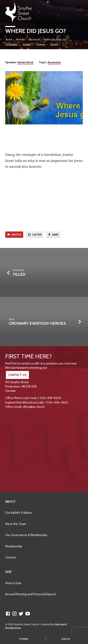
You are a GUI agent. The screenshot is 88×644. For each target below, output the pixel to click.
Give (9, 572)
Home (9, 40)
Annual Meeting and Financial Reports (31, 594)
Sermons (20, 40)
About (10, 502)
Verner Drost (25, 62)
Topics (42, 45)
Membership (14, 546)
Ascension (34, 40)
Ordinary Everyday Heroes (37, 323)
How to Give (13, 583)
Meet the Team (16, 524)
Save (53, 235)
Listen (35, 235)
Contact (11, 557)
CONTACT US (17, 375)
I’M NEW (24, 639)
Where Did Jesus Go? (55, 40)
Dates (56, 45)
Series (28, 45)
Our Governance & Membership (26, 535)
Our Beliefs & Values (19, 513)
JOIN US (66, 639)
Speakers (13, 45)
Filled (19, 274)
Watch (14, 235)
